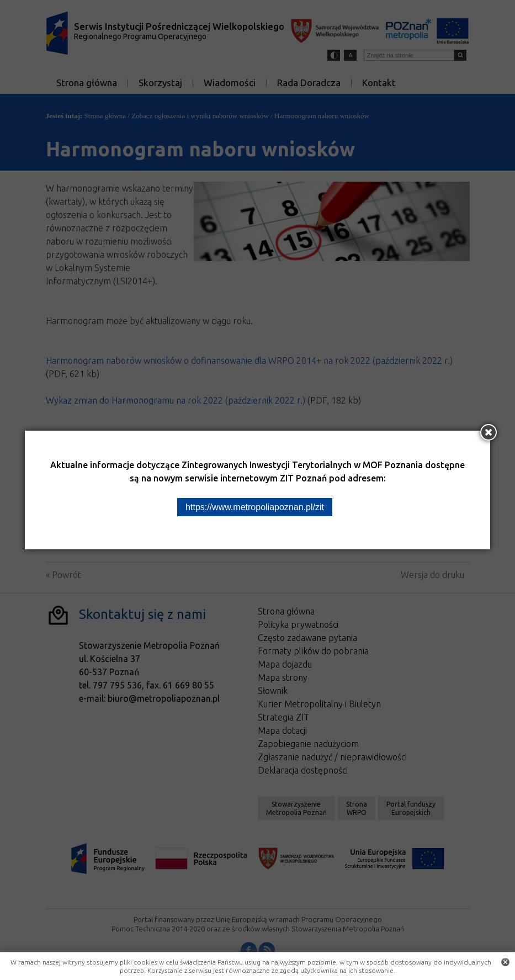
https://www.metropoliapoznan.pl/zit (255, 507)
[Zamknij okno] (489, 432)
